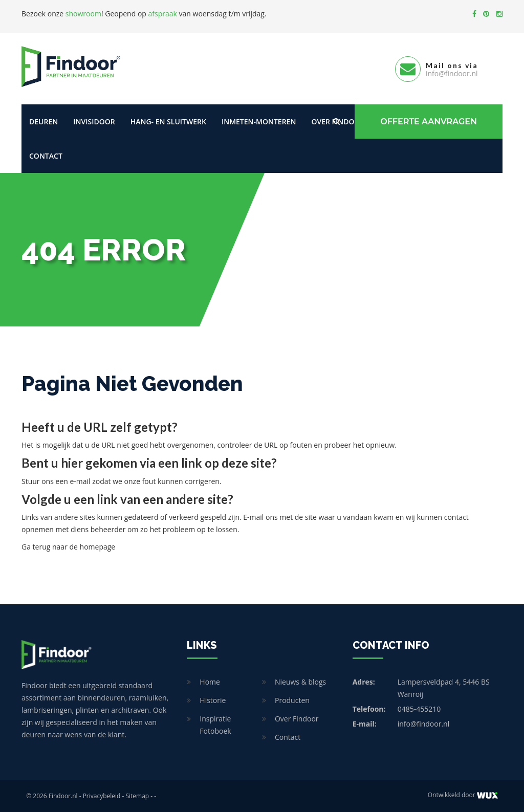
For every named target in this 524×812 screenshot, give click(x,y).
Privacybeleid (102, 796)
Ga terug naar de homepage (68, 547)
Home (210, 682)
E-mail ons (260, 517)
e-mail (80, 481)
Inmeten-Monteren (259, 122)
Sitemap (137, 796)
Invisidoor (94, 122)
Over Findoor (297, 719)
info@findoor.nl (424, 724)
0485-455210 (419, 709)
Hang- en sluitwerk (168, 122)
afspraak (163, 14)
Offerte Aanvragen (429, 122)
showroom (83, 14)
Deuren (43, 122)
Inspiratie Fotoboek (215, 725)
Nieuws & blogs (300, 682)
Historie (213, 700)
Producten (292, 700)
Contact (46, 156)
